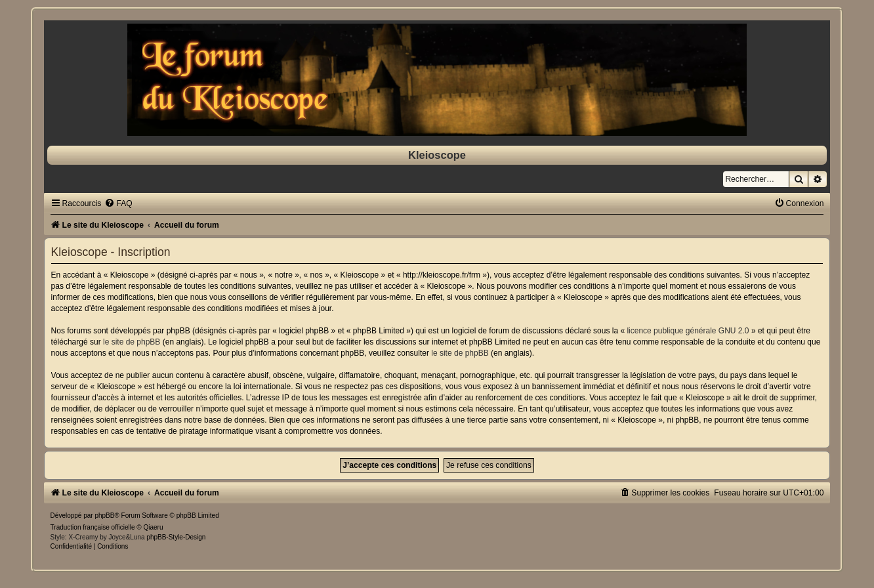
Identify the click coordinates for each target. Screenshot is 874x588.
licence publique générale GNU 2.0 (688, 331)
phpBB (104, 515)
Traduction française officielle (93, 527)
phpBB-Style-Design (176, 537)
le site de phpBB (132, 342)
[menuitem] (118, 203)
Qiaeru (154, 527)
